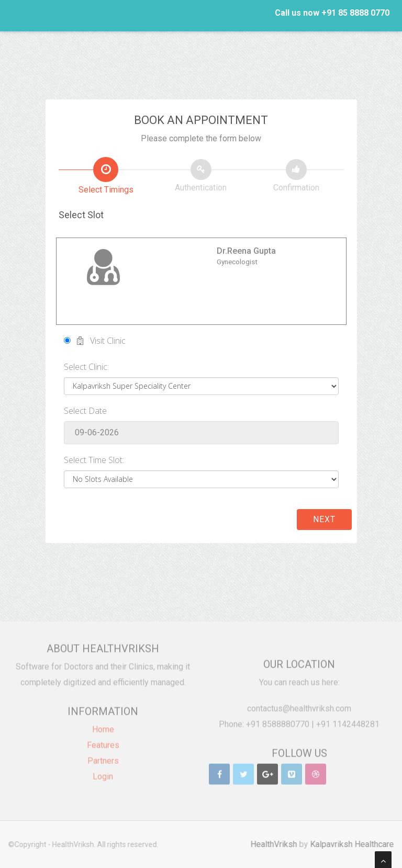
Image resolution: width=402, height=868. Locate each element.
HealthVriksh (277, 844)
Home (103, 726)
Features (103, 742)
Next (324, 519)
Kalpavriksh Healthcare (355, 844)
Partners (103, 758)
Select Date (85, 411)
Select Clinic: (86, 367)
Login (103, 774)
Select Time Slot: (94, 460)
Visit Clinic (95, 341)
